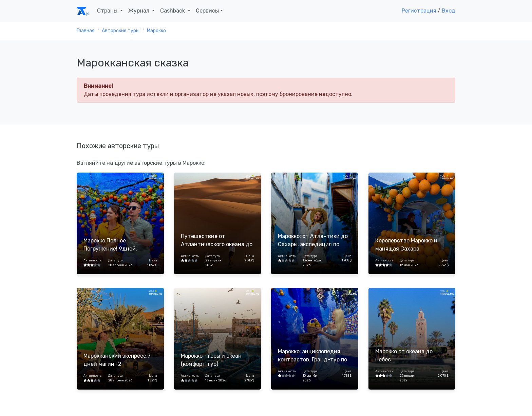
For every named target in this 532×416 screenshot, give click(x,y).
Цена (153, 260)
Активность (92, 260)
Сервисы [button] (207, 11)
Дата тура (116, 260)
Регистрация (419, 11)
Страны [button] (108, 11)
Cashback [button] (173, 11)
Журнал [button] (139, 11)
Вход (449, 11)
